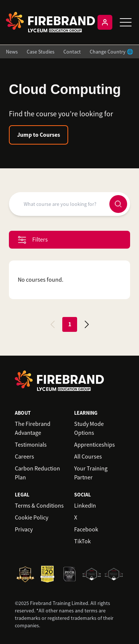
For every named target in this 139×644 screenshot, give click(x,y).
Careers (24, 457)
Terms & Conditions (39, 506)
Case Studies (41, 52)
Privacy (24, 530)
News (12, 52)
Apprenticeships (95, 445)
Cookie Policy (32, 518)
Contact (72, 52)
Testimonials (31, 445)
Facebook (86, 530)
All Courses (88, 457)
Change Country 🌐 (111, 52)
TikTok (82, 541)
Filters (33, 240)
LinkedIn (85, 506)
